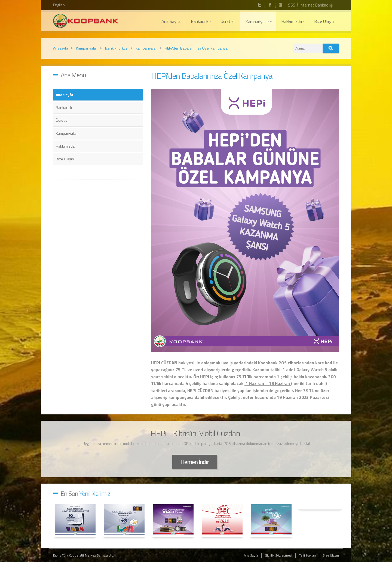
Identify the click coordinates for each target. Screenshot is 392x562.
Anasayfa (61, 48)
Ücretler (62, 120)
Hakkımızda (65, 146)
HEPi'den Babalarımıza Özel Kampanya (196, 48)
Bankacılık (64, 107)
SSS (292, 5)
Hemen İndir (195, 462)
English (59, 5)
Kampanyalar (87, 48)
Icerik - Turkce (116, 48)
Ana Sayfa (65, 95)
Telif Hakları (307, 555)
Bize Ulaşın (65, 159)
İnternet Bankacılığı (316, 5)
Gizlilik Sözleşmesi (278, 555)
